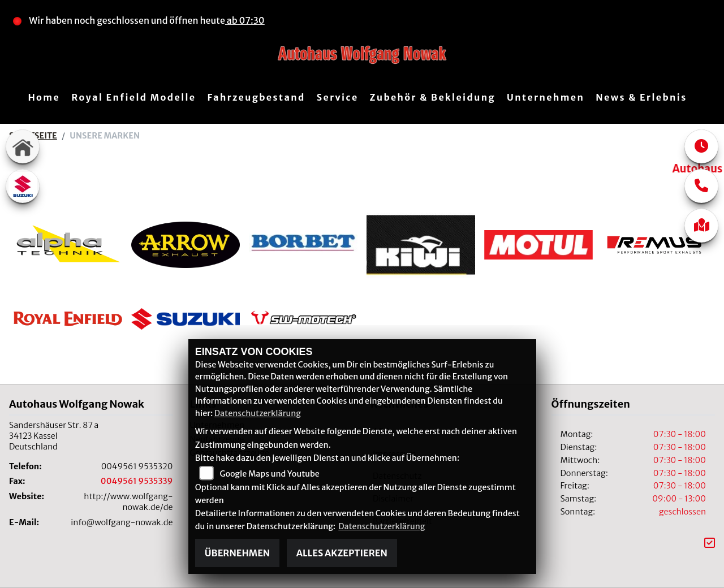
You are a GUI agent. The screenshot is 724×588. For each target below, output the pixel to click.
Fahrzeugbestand (256, 97)
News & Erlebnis (641, 97)
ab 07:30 (245, 20)
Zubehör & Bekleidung (433, 97)
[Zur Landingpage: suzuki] (23, 186)
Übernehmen (237, 553)
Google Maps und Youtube (269, 474)
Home (44, 97)
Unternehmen (546, 97)
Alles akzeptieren (342, 553)
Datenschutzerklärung (258, 413)
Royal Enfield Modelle (133, 97)
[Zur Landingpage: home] (23, 146)
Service (338, 97)
